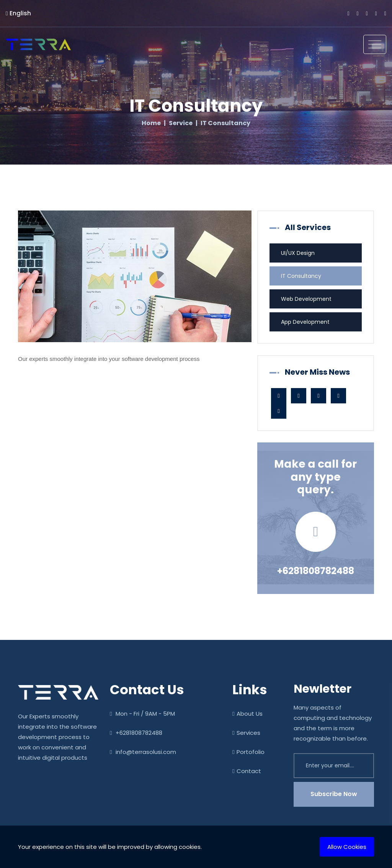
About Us (247, 714)
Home (151, 123)
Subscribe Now (334, 794)
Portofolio (248, 752)
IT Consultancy (301, 276)
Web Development (306, 299)
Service (181, 123)
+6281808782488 (316, 571)
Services (246, 733)
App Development (305, 322)
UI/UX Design (298, 253)
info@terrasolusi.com (143, 752)
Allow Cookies (347, 847)
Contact (247, 771)
